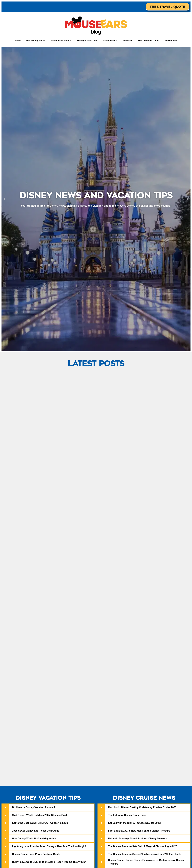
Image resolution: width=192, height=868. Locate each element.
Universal (127, 41)
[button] (36, 41)
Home (18, 41)
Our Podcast (170, 41)
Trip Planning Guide (148, 41)
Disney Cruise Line (87, 41)
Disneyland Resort (61, 41)
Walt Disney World (36, 41)
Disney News (110, 41)
